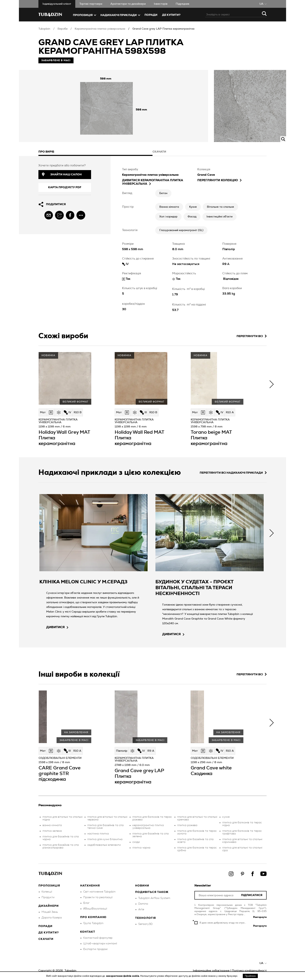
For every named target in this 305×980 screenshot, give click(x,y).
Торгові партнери (91, 4)
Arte (141, 909)
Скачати (46, 939)
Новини (142, 886)
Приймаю (250, 976)
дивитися (57, 627)
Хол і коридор (168, 217)
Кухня (193, 207)
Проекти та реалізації (98, 897)
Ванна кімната (169, 207)
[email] (49, 215)
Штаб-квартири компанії (100, 944)
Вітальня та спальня (220, 207)
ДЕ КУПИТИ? (171, 15)
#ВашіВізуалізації (95, 909)
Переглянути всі (252, 336)
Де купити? (49, 933)
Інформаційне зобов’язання (211, 971)
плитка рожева (187, 825)
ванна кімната (52, 825)
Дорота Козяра (52, 918)
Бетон (163, 193)
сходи (136, 842)
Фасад (192, 217)
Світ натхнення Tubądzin (99, 892)
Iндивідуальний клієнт (57, 4)
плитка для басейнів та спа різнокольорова (61, 846)
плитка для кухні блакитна (105, 839)
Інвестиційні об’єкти (219, 217)
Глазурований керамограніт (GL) (181, 230)
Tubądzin (44, 29)
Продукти (48, 897)
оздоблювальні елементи (104, 845)
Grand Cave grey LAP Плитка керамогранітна (163, 29)
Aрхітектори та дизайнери (128, 4)
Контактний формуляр (98, 938)
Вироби (63, 29)
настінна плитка (98, 834)
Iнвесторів (161, 4)
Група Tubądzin (93, 923)
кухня (226, 817)
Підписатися (252, 895)
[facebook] (70, 215)
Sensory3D (145, 924)
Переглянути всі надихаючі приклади (233, 473)
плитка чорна (141, 848)
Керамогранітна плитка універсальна (100, 29)
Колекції (47, 892)
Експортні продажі (95, 949)
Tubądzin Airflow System (154, 898)
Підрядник (183, 4)
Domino (143, 904)
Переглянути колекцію (219, 180)
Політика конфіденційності (249, 971)
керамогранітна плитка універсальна (148, 827)
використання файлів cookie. (123, 976)
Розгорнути (260, 917)
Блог (86, 903)
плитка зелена (52, 831)
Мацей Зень (50, 912)
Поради (151, 15)
